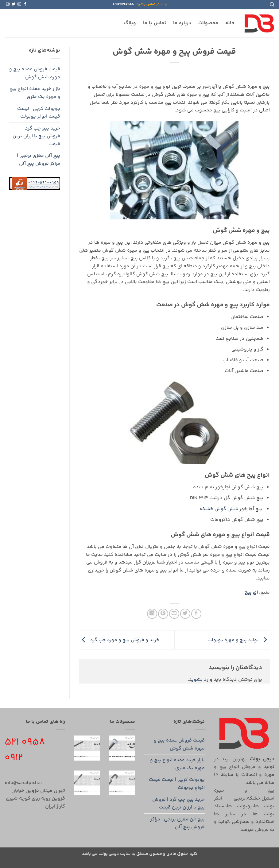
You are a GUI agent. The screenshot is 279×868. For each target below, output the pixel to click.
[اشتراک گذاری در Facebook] (196, 614)
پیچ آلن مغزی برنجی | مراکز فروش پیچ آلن (39, 160)
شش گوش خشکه (219, 509)
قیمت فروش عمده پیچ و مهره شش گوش (35, 73)
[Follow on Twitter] (14, 4)
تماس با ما (155, 23)
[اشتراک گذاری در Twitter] (185, 614)
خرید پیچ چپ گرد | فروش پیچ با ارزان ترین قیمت (36, 136)
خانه (230, 23)
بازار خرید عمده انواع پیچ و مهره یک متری (35, 93)
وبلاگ (130, 23)
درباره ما (182, 23)
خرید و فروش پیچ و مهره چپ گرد (119, 640)
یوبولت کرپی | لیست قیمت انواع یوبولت (39, 113)
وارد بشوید (201, 680)
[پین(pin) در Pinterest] (163, 614)
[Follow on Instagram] (19, 4)
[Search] (272, 5)
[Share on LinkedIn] (152, 614)
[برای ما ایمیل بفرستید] (8, 4)
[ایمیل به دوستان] (174, 614)
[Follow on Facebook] (25, 4)
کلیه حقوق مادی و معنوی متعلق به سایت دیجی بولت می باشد (140, 854)
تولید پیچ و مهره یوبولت (239, 640)
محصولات (208, 23)
